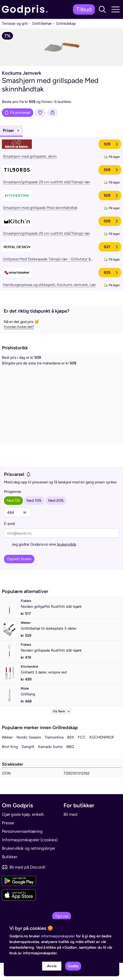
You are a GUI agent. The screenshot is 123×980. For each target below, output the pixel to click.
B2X (71, 754)
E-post (10, 541)
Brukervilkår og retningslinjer (29, 866)
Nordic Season (29, 754)
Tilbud (84, 9)
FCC (82, 754)
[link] (26, 10)
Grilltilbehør (42, 23)
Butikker (10, 874)
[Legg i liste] (40, 113)
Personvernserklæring (22, 849)
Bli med (70, 832)
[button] (102, 9)
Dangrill (28, 764)
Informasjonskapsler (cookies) (30, 857)
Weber (7, 754)
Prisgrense (13, 509)
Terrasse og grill (15, 23)
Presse (8, 840)
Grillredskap (66, 23)
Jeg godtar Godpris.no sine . (44, 561)
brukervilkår (67, 561)
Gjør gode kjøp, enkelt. (23, 832)
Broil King (10, 764)
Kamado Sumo (50, 764)
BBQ (70, 764)
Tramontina (54, 754)
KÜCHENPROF (102, 754)
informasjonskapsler (58, 936)
